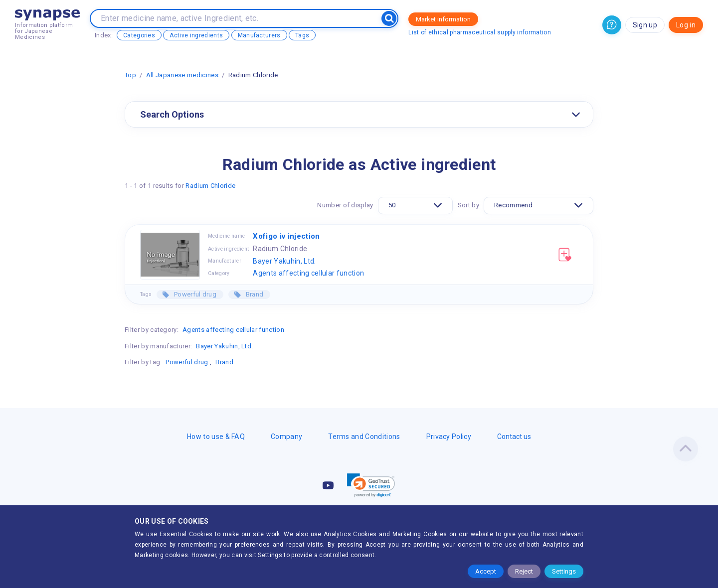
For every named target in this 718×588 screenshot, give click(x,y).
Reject (524, 571)
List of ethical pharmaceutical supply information (480, 32)
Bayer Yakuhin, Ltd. (284, 261)
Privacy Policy (449, 437)
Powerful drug (194, 294)
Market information (443, 19)
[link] (371, 485)
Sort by (468, 205)
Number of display (345, 205)
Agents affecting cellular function (308, 273)
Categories (139, 35)
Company (286, 437)
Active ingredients (196, 35)
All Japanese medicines (182, 75)
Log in (686, 25)
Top (130, 75)
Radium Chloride (210, 186)
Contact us (514, 437)
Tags (302, 35)
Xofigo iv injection (286, 236)
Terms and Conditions (364, 437)
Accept (486, 571)
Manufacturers (259, 35)
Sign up (645, 25)
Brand (254, 294)
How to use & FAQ (216, 437)
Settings (564, 571)
